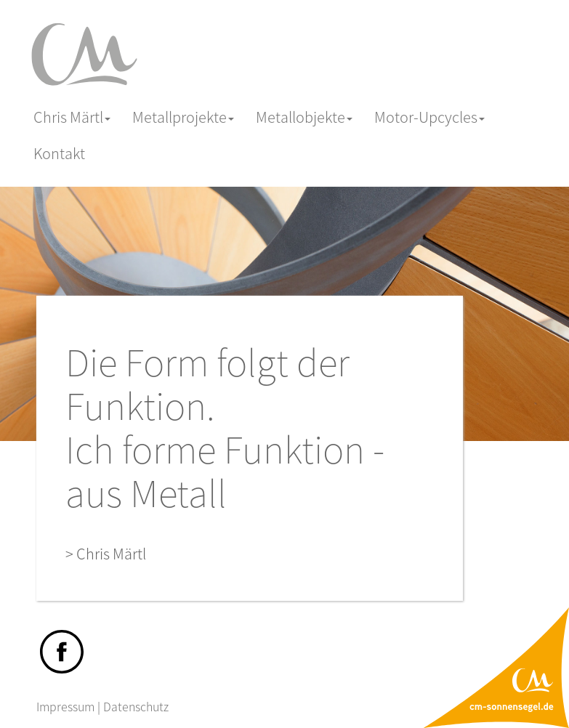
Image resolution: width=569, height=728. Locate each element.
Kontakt (59, 153)
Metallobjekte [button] (304, 117)
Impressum (65, 706)
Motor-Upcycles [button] (429, 117)
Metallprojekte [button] (183, 117)
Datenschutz (136, 706)
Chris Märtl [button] (72, 117)
